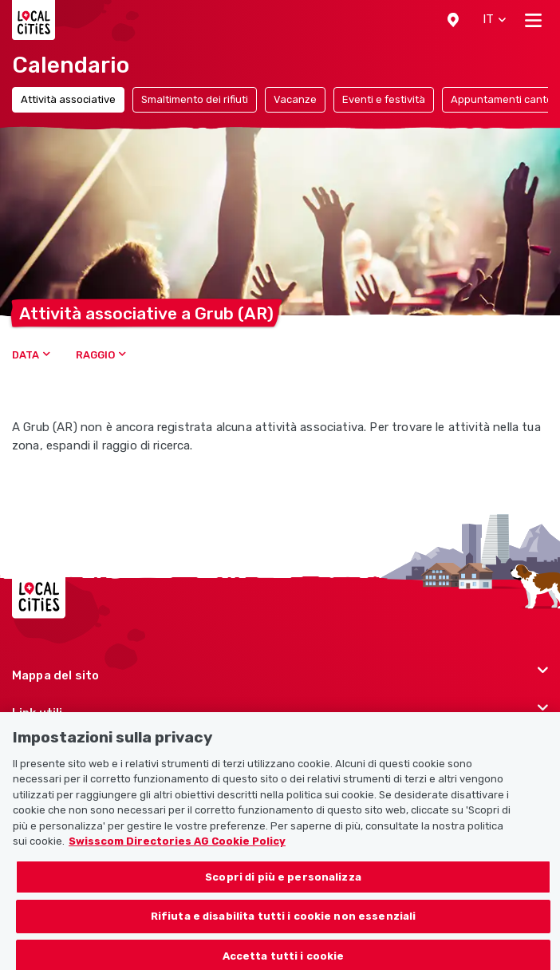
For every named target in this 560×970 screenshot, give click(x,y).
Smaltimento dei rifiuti (195, 99)
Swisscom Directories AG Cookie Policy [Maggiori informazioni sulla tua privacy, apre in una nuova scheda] (177, 853)
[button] (453, 20)
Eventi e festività (384, 99)
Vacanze (295, 99)
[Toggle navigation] (533, 20)
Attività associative (68, 99)
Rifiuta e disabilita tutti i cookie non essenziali (284, 928)
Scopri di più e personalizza (283, 889)
